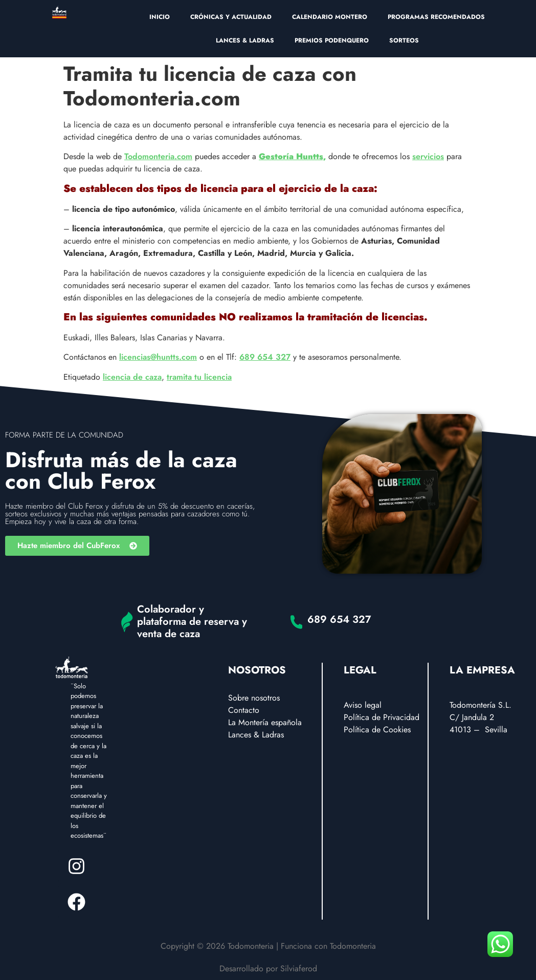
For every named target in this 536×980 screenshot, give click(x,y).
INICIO (160, 17)
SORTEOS (404, 40)
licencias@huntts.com (158, 357)
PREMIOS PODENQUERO (332, 40)
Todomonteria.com (158, 156)
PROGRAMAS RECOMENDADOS (436, 17)
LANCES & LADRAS (245, 40)
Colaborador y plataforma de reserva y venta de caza (192, 622)
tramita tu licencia (199, 377)
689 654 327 (265, 357)
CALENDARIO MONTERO (330, 17)
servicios (428, 156)
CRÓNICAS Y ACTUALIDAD (231, 17)
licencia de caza (132, 377)
